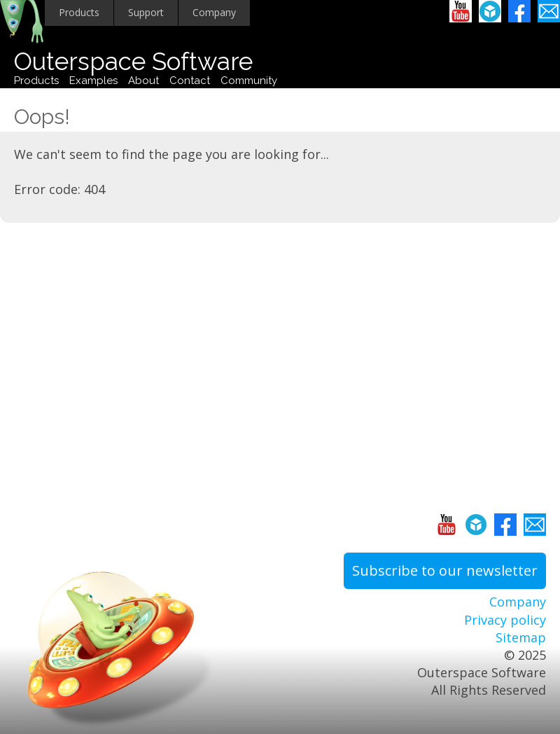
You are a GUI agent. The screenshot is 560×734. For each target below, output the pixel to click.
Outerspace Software (133, 61)
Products (79, 12)
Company (214, 12)
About (143, 81)
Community (249, 81)
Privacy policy (505, 620)
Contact (190, 81)
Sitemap (521, 637)
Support (146, 12)
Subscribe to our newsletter (445, 570)
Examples (93, 81)
